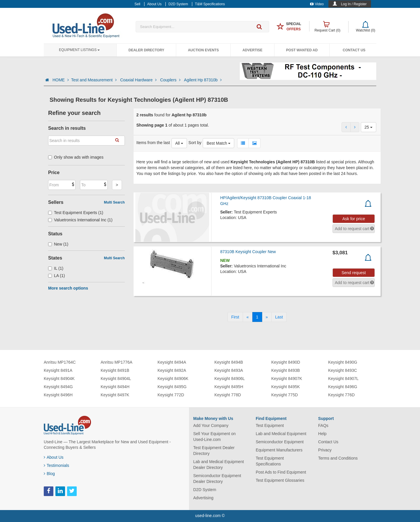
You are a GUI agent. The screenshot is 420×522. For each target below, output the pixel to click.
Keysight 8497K (115, 395)
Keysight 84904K (59, 379)
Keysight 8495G (172, 387)
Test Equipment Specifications (270, 461)
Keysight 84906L (230, 379)
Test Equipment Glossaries (280, 480)
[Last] (279, 317)
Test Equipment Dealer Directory (214, 451)
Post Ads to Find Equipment (281, 472)
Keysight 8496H (58, 395)
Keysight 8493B (286, 370)
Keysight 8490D (286, 362)
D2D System (205, 490)
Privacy (325, 450)
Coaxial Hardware (139, 80)
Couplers (171, 80)
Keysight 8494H (115, 387)
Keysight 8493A (229, 370)
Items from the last (153, 143)
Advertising (203, 498)
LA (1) (56, 276)
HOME (61, 80)
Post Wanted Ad (302, 50)
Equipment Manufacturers (279, 450)
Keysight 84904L (116, 379)
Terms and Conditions (338, 458)
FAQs (323, 425)
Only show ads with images (76, 157)
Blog (49, 474)
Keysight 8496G (343, 387)
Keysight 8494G (58, 387)
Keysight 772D (171, 395)
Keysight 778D (228, 395)
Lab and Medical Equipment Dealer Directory (219, 465)
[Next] (267, 317)
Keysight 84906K (173, 379)
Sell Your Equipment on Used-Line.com (215, 437)
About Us (54, 457)
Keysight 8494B (229, 362)
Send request (354, 273)
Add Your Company (211, 425)
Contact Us (354, 50)
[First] (235, 317)
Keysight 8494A (172, 362)
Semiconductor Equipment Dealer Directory (217, 479)
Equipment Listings (79, 50)
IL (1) (56, 268)
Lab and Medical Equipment (281, 434)
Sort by (195, 143)
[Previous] (248, 317)
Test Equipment (270, 425)
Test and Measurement (94, 80)
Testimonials (56, 465)
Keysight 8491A (58, 370)
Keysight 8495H (229, 387)
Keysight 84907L (343, 379)
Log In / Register (354, 4)
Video (317, 4)
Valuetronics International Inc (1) (80, 220)
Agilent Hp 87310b (203, 80)
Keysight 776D (341, 395)
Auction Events (203, 50)
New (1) (58, 244)
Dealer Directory (146, 50)
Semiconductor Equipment (280, 442)
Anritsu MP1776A (117, 362)
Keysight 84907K (287, 379)
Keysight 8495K (286, 387)
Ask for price (354, 219)
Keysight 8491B (115, 370)
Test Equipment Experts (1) (76, 213)
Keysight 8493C (343, 370)
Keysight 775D (285, 395)
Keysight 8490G (343, 362)
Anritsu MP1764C (60, 362)
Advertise (252, 50)
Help (322, 434)
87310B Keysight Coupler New (248, 252)
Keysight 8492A (172, 370)
